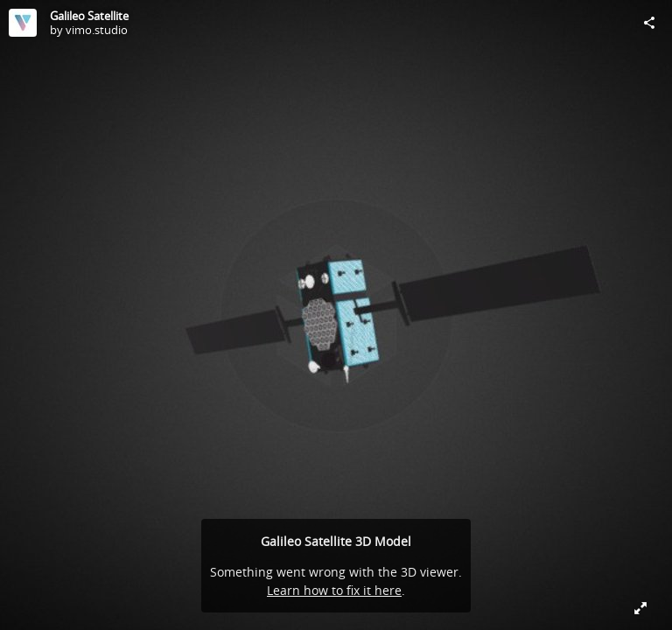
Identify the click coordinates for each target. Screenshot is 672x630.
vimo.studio (97, 30)
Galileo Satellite (89, 16)
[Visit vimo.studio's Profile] (23, 23)
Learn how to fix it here (334, 590)
